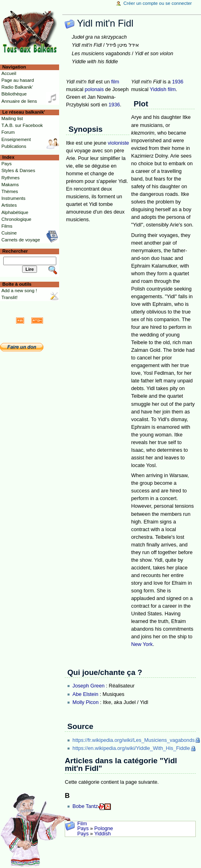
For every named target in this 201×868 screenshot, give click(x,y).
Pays (83, 829)
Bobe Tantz (85, 806)
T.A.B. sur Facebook (22, 125)
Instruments (13, 198)
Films (7, 226)
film (115, 82)
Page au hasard (17, 80)
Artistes (9, 205)
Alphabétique (15, 212)
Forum (8, 132)
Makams (10, 185)
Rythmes (10, 178)
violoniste (118, 143)
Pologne (104, 829)
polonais (94, 89)
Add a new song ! (19, 291)
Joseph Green (88, 686)
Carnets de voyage (21, 240)
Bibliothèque (14, 94)
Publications (14, 146)
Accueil (9, 73)
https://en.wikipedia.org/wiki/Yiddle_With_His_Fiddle (131, 748)
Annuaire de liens (19, 101)
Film (82, 824)
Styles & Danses (18, 170)
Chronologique (16, 219)
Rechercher (15, 251)
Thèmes (9, 191)
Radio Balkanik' (17, 87)
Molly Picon (85, 702)
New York (142, 644)
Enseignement (16, 139)
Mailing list (12, 118)
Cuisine (9, 233)
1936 (114, 105)
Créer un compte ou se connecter (158, 3)
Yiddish (158, 89)
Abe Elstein (85, 694)
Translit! (9, 297)
